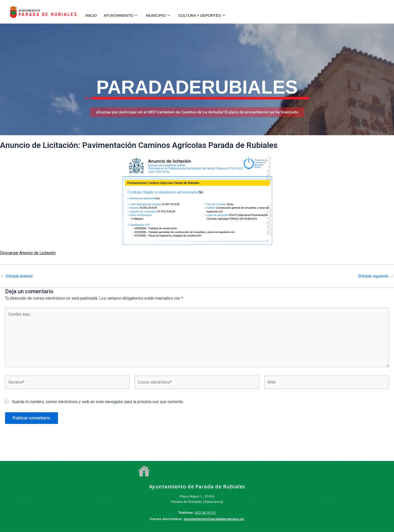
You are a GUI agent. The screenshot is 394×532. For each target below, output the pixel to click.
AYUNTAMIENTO (122, 15)
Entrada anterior (17, 276)
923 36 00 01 (205, 513)
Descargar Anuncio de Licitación (28, 253)
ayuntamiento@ (197, 519)
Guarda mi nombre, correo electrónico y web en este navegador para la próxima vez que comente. (98, 403)
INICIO (91, 15)
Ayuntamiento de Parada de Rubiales (197, 487)
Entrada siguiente (376, 276)
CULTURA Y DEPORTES (205, 15)
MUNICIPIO (160, 15)
